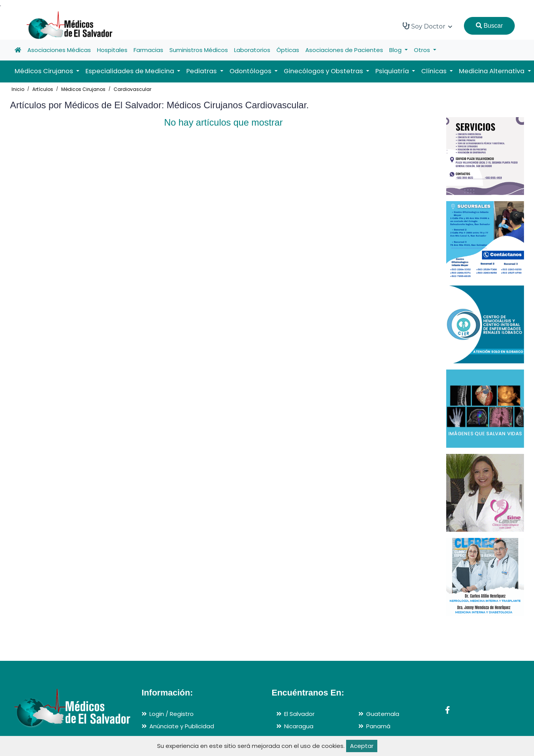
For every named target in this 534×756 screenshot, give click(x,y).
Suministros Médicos (199, 50)
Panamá (378, 726)
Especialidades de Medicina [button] (131, 71)
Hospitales (112, 50)
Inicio (18, 89)
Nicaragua (299, 726)
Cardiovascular (132, 89)
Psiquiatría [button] (393, 71)
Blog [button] (396, 50)
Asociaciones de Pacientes (344, 50)
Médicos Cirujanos (83, 89)
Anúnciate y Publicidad (182, 726)
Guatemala (383, 714)
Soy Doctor (428, 26)
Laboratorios (252, 50)
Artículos (43, 89)
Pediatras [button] (202, 71)
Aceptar (362, 746)
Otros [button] (423, 50)
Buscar (489, 26)
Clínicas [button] (435, 71)
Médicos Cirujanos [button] (45, 71)
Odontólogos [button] (251, 71)
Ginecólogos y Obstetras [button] (324, 71)
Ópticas (288, 50)
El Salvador (299, 714)
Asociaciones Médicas (59, 50)
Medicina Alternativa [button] (492, 71)
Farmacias (148, 50)
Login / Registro (172, 714)
